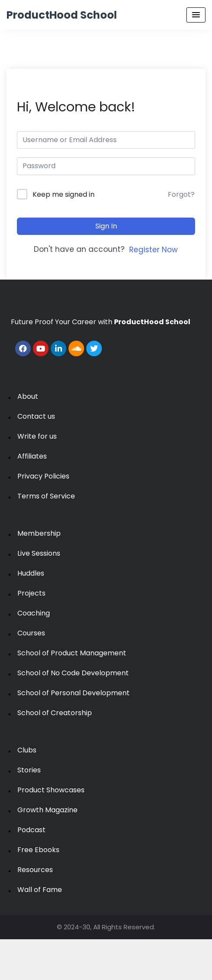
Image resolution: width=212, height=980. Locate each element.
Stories (29, 770)
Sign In (106, 226)
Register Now (153, 250)
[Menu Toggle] (196, 15)
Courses (31, 633)
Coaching (34, 613)
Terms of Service (46, 496)
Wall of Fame (40, 890)
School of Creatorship (55, 713)
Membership (39, 533)
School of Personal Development (73, 693)
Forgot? (181, 194)
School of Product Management (72, 653)
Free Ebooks (38, 850)
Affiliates (32, 456)
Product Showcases (51, 790)
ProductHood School (62, 15)
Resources (35, 870)
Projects (31, 593)
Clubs (27, 750)
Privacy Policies (43, 476)
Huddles (31, 573)
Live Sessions (39, 553)
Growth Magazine (47, 810)
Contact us (36, 416)
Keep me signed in (64, 194)
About (28, 396)
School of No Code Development (73, 673)
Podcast (31, 830)
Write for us (37, 436)
